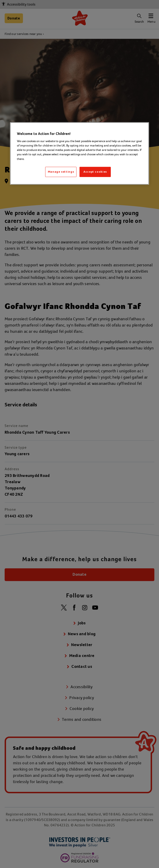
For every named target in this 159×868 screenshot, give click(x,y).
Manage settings (61, 172)
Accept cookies (95, 172)
